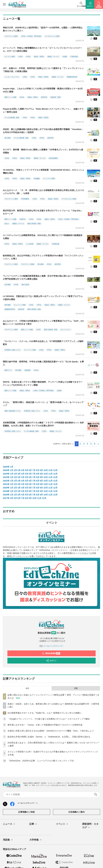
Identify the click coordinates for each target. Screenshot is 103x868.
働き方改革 (25, 285)
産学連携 (8, 305)
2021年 (6, 484)
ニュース (9, 824)
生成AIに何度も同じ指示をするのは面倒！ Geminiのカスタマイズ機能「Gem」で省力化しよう (51, 731)
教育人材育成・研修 (34, 224)
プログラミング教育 (11, 36)
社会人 (7, 224)
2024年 (6, 474)
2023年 (6, 477)
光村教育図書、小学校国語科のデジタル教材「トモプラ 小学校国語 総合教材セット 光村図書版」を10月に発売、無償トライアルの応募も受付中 (43, 424)
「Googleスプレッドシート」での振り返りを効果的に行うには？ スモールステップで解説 (49, 719)
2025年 (6, 470)
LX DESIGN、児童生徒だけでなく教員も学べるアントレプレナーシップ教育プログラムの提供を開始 (43, 298)
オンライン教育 (10, 57)
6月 (30, 470)
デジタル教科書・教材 (12, 118)
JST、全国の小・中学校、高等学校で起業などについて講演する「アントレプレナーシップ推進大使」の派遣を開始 (43, 70)
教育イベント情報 (10, 97)
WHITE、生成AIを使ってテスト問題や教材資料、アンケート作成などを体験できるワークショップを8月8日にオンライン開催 (43, 383)
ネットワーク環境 (49, 179)
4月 (23, 470)
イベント (62, 824)
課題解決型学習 (72, 77)
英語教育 (28, 370)
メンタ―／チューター (12, 77)
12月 (55, 470)
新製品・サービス (53, 57)
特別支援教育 (53, 158)
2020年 (6, 488)
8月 (38, 470)
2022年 (6, 481)
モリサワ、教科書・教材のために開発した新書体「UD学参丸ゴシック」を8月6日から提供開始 (43, 151)
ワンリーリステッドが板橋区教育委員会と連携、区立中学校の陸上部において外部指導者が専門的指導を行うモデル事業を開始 (43, 277)
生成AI (59, 391)
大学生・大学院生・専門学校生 (31, 36)
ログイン (51, 661)
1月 (12, 467)
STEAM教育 (25, 199)
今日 (27, 688)
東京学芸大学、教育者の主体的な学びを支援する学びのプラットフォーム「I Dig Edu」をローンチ (43, 212)
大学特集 (36, 840)
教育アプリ (8, 370)
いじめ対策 (30, 244)
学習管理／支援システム (13, 350)
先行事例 (8, 285)
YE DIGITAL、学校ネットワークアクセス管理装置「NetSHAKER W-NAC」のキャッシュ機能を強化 (44, 171)
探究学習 (44, 97)
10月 (46, 470)
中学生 (28, 57)
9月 (41, 470)
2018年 (6, 495)
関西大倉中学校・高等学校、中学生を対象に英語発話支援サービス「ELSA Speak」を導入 (43, 363)
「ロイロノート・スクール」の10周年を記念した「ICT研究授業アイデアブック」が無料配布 (43, 343)
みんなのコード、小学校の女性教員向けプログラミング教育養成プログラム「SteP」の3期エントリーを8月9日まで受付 (43, 322)
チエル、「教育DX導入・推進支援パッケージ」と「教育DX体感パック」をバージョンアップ (43, 404)
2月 (15, 470)
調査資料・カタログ (90, 826)
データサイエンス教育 (52, 36)
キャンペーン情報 (20, 305)
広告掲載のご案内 (76, 812)
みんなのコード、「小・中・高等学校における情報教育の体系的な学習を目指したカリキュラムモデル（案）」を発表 (43, 192)
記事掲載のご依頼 (27, 812)
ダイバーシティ (66, 330)
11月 (51, 470)
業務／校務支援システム (13, 411)
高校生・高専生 (39, 57)
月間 (76, 688)
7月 (34, 470)
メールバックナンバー (52, 646)
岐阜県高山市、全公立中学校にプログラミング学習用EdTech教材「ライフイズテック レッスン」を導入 (43, 257)
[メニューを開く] (4, 4)
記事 (33, 824)
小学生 (20, 57)
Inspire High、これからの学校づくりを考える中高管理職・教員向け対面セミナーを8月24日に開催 (43, 90)
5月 (27, 470)
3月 (19, 470)
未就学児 (23, 219)
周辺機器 (37, 179)
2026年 (6, 467)
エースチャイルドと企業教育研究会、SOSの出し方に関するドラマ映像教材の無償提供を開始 (43, 237)
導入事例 (8, 138)
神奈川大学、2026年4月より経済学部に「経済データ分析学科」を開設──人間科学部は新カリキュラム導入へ (43, 29)
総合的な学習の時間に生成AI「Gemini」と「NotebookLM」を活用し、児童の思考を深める (49, 737)
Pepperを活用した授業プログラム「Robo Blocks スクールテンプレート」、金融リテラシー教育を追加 (43, 110)
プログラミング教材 (28, 264)
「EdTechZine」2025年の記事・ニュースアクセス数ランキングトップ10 (41, 761)
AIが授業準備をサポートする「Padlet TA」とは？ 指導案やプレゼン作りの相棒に (45, 713)
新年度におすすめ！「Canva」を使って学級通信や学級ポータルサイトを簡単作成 (45, 725)
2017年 (6, 498)
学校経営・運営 (55, 97)
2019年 (6, 491)
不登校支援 (74, 57)
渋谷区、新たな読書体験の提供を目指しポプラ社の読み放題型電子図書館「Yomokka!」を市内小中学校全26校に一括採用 (43, 131)
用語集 (8, 840)
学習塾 (65, 57)
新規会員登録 (51, 653)
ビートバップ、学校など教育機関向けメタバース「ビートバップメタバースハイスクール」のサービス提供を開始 (42, 49)
